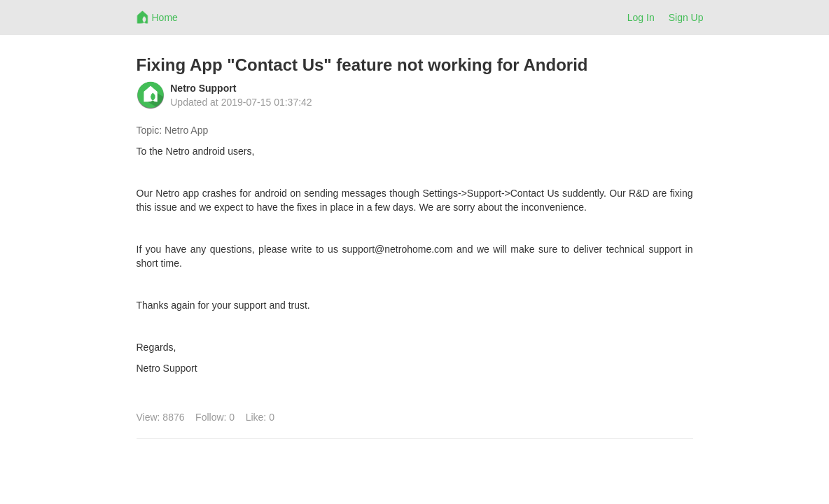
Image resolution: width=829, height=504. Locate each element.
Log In (641, 17)
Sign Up (686, 17)
